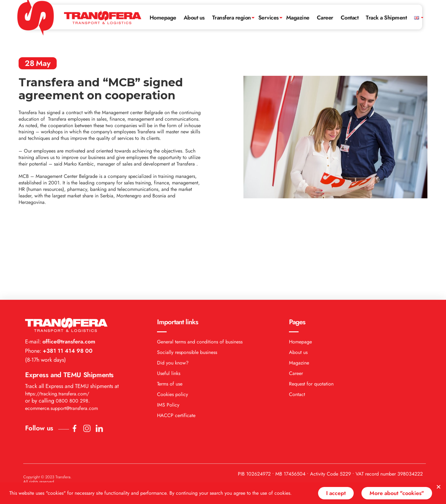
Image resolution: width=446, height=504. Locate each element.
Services (269, 18)
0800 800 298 (72, 328)
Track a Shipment (386, 18)
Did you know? (173, 290)
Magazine (298, 18)
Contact (350, 18)
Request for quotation (311, 311)
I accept (336, 493)
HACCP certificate (176, 343)
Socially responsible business (187, 280)
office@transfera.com (68, 269)
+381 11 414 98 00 (67, 278)
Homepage (163, 18)
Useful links (169, 301)
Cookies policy (173, 322)
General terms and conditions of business (200, 269)
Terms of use (170, 311)
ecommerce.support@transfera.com (61, 336)
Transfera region (232, 18)
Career (325, 18)
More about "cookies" (397, 493)
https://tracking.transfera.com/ (57, 321)
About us (194, 18)
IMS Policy (168, 332)
